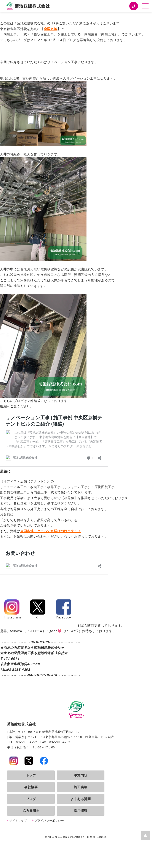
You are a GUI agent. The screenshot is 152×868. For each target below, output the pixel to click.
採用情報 (81, 810)
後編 (3, 406)
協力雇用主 (31, 810)
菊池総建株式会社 (28, 6)
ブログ (31, 799)
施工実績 (81, 787)
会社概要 (31, 787)
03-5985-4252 (18, 669)
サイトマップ (18, 820)
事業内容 (81, 775)
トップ (31, 775)
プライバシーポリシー (49, 820)
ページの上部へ (146, 836)
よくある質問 (81, 799)
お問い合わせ (37, 536)
